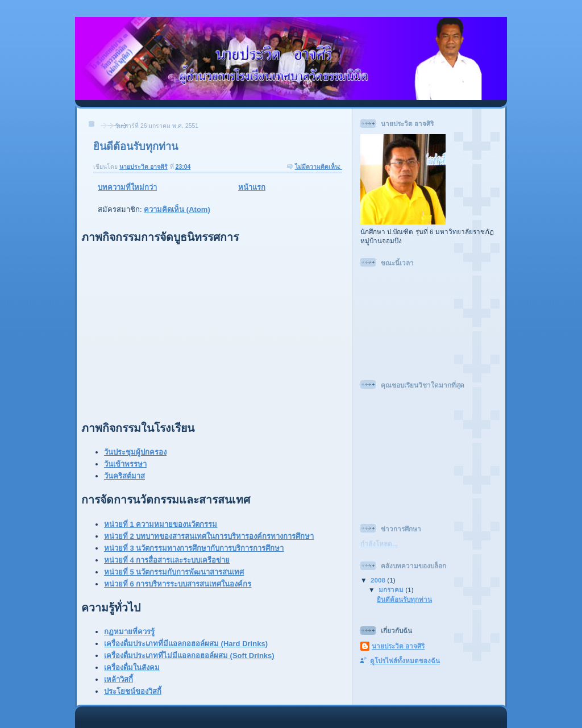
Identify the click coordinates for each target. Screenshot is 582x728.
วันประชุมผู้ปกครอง (135, 452)
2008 (379, 580)
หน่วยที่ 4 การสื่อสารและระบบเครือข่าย (167, 560)
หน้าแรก (252, 187)
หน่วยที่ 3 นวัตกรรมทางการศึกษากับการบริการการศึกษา (194, 548)
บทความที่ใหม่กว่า (127, 187)
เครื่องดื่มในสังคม (132, 667)
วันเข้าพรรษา (125, 464)
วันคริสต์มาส (124, 476)
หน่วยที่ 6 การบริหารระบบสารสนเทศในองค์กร (178, 584)
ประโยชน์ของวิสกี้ (133, 691)
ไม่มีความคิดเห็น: (319, 167)
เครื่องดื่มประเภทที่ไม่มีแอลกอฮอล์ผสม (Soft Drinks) (189, 656)
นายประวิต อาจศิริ (398, 646)
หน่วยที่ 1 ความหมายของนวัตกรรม (161, 524)
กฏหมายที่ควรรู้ (129, 632)
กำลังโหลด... (379, 544)
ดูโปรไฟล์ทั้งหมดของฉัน (405, 661)
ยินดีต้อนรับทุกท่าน (136, 147)
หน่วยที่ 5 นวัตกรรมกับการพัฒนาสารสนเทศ (174, 572)
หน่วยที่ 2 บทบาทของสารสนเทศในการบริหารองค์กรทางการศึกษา (209, 536)
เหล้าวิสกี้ (119, 679)
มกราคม (392, 590)
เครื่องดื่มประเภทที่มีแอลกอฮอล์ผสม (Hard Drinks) (186, 644)
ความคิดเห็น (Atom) (177, 209)
